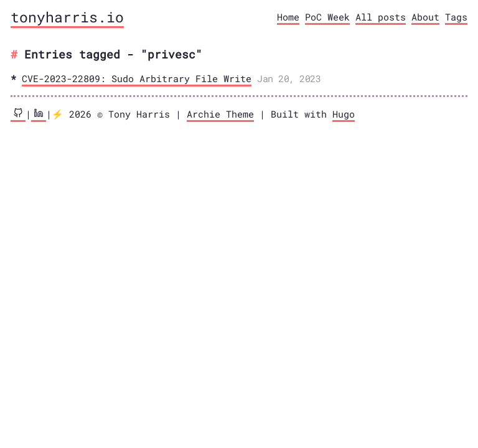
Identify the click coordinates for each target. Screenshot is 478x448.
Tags (456, 17)
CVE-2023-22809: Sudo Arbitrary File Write (137, 78)
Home (288, 17)
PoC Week (327, 17)
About (425, 17)
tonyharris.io (67, 17)
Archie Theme (220, 114)
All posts (381, 17)
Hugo (344, 114)
